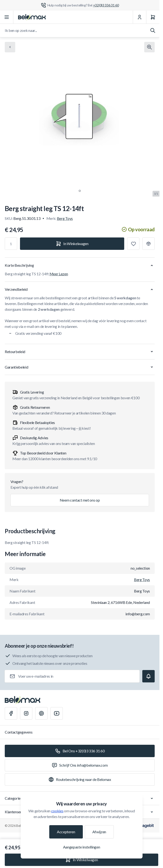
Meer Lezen (59, 274)
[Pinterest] (41, 713)
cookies (57, 811)
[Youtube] (57, 713)
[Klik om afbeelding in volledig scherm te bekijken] (149, 47)
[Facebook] (11, 713)
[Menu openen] (7, 17)
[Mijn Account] (139, 17)
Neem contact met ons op (80, 500)
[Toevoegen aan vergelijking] (148, 244)
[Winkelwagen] (153, 17)
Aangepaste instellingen (82, 847)
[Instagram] (26, 713)
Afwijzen (99, 832)
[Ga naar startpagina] (32, 17)
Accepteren (66, 832)
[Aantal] (11, 244)
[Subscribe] (148, 676)
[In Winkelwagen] (72, 244)
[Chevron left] (10, 47)
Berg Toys (65, 218)
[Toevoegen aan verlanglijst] (133, 244)
